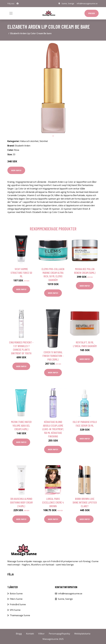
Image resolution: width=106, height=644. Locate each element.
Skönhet (44, 141)
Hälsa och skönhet (29, 141)
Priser (92, 13)
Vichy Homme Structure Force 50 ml (21, 273)
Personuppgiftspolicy (59, 634)
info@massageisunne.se (87, 3)
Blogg (19, 634)
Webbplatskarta (82, 634)
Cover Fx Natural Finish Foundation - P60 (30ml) (53, 356)
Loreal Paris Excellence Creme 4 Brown (53, 502)
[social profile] (18, 4)
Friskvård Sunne (18, 604)
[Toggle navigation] (11, 13)
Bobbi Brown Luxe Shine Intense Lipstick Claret (85, 502)
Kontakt (30, 634)
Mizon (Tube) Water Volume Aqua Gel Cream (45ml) (21, 425)
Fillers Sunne (16, 599)
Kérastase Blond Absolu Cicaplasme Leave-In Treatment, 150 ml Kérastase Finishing (53, 429)
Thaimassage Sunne (20, 615)
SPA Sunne (15, 610)
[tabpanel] (53, 88)
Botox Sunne (16, 594)
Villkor (41, 634)
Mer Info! (16, 170)
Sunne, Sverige (68, 3)
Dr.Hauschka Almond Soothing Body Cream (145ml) (21, 502)
